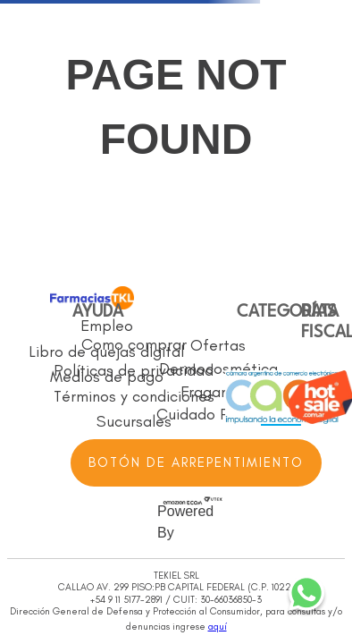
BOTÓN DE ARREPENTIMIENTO (196, 462)
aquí (218, 627)
